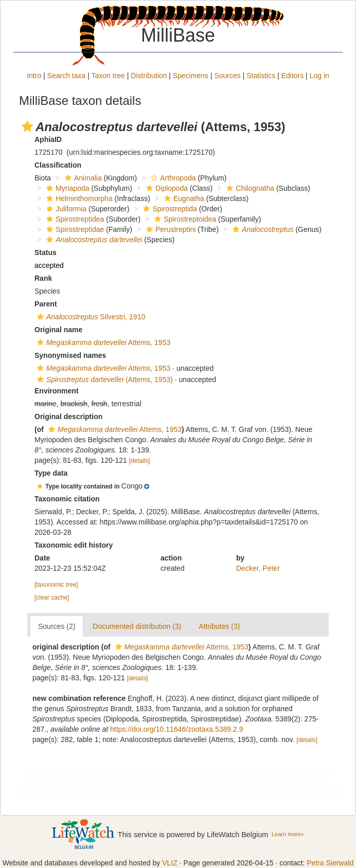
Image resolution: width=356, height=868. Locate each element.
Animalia (82, 178)
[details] (140, 461)
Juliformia (65, 209)
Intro (34, 76)
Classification (58, 165)
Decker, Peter (258, 568)
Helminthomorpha (78, 198)
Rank (43, 278)
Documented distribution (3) (137, 626)
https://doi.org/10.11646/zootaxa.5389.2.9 (176, 729)
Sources (227, 76)
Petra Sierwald (330, 863)
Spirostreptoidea (184, 219)
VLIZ (170, 863)
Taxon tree (108, 76)
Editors (293, 76)
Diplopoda (166, 188)
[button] (27, 126)
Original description (68, 417)
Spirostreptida (168, 209)
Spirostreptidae (74, 229)
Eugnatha (183, 198)
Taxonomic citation (67, 499)
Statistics (261, 76)
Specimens (191, 76)
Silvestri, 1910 (90, 317)
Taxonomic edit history (74, 545)
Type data (51, 473)
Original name (58, 330)
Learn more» (288, 834)
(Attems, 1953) (104, 379)
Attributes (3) (219, 626)
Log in (319, 76)
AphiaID (48, 139)
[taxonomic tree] (56, 585)
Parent (46, 304)
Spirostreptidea (74, 219)
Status (46, 252)
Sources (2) (57, 626)
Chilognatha (249, 188)
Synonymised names (70, 355)
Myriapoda (66, 188)
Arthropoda (172, 178)
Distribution (149, 76)
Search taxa (67, 76)
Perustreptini (170, 229)
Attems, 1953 (102, 342)
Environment (57, 391)
